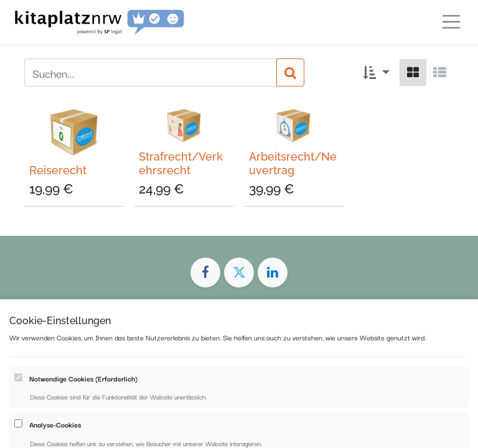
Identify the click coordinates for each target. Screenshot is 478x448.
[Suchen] (290, 72)
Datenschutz (255, 385)
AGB (304, 385)
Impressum (190, 385)
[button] (376, 72)
